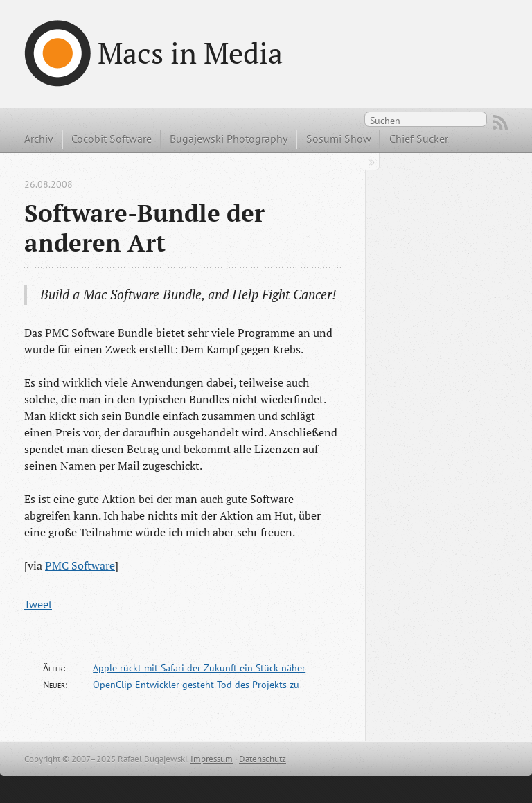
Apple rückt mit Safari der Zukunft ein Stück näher (199, 668)
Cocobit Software (112, 139)
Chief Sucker (419, 139)
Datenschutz (263, 759)
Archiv (39, 139)
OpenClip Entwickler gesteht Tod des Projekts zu (196, 685)
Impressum (212, 759)
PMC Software (80, 565)
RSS (500, 123)
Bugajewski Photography (229, 139)
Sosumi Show (339, 139)
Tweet (38, 604)
